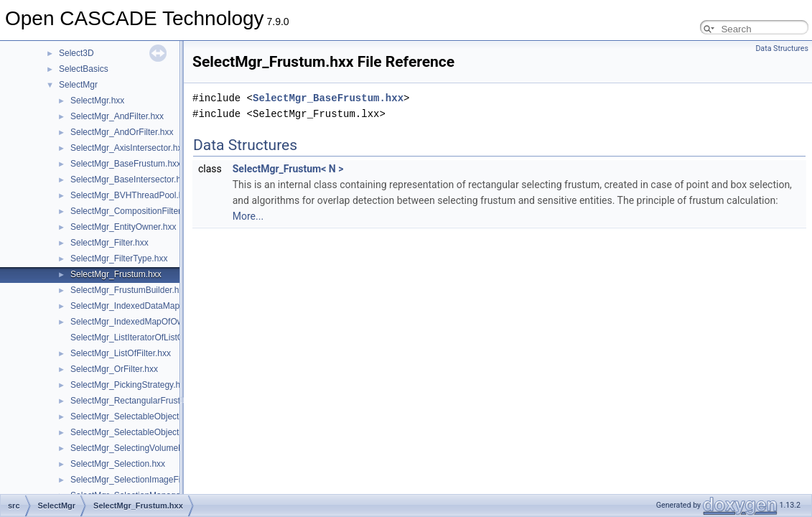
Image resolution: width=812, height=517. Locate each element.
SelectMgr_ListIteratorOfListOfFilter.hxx (145, 337)
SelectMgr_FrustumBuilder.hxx (129, 290)
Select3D (76, 53)
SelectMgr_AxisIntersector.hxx (128, 148)
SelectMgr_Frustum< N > (288, 169)
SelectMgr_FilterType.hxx (119, 258)
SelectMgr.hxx (97, 101)
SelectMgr (78, 85)
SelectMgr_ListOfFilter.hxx (121, 353)
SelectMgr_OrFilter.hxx (114, 369)
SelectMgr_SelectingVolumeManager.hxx (149, 448)
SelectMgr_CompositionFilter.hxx (133, 211)
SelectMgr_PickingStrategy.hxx (130, 385)
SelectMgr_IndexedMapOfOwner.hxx (141, 322)
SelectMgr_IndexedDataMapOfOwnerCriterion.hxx (166, 306)
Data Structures (782, 48)
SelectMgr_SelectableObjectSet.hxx (139, 432)
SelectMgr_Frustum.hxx (116, 274)
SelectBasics (84, 69)
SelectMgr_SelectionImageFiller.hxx (139, 480)
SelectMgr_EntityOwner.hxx (123, 227)
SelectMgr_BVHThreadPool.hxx (131, 195)
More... (248, 216)
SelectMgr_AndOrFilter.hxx (122, 132)
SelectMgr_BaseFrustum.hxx (126, 164)
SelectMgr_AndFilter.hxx (117, 116)
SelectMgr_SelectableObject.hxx (132, 416)
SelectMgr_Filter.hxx (109, 243)
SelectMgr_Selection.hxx (118, 464)
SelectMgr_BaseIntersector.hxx (130, 180)
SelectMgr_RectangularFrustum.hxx (139, 401)
